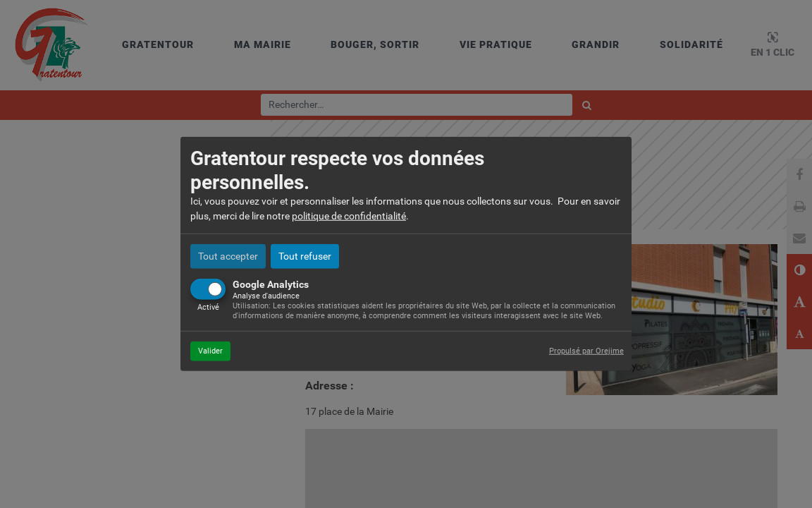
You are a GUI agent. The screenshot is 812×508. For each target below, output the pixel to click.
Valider (210, 350)
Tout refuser (305, 256)
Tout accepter (228, 256)
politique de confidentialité (349, 216)
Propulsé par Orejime (586, 350)
